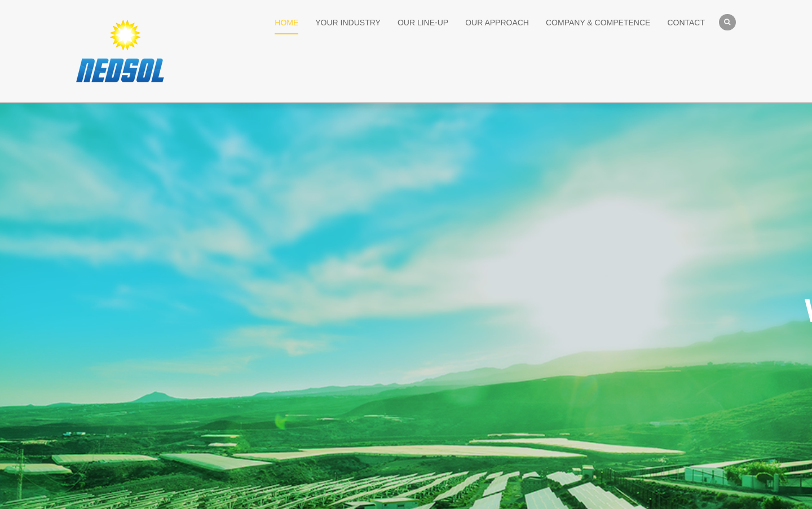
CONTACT (686, 23)
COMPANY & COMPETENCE (598, 23)
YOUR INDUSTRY (348, 23)
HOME (286, 23)
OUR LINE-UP (423, 23)
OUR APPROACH (497, 23)
